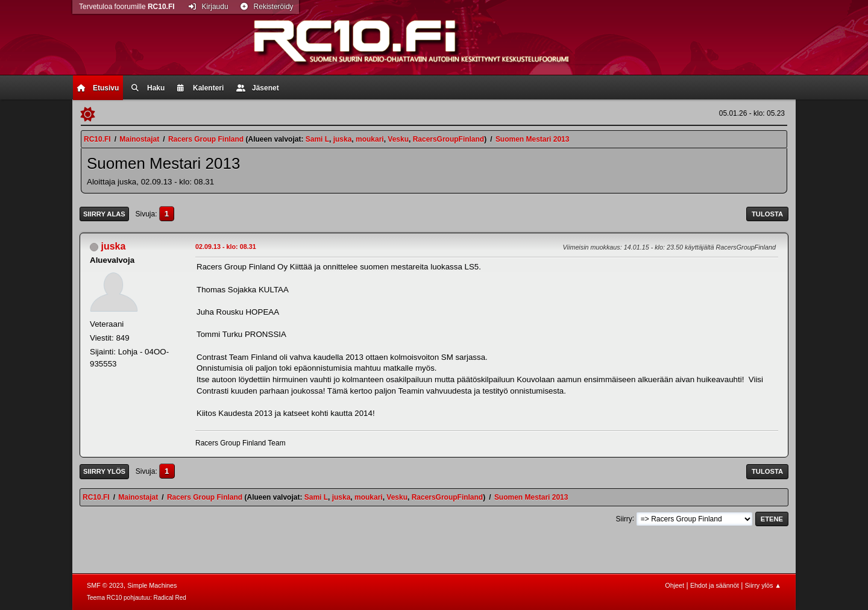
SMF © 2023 (105, 585)
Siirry (624, 518)
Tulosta (767, 214)
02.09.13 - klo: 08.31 (226, 247)
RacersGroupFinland (449, 139)
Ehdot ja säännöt (715, 585)
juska (343, 139)
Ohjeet (675, 585)
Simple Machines (152, 585)
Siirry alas (104, 214)
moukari (370, 139)
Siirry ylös (104, 471)
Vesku (398, 139)
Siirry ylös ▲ (763, 585)
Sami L (317, 139)
